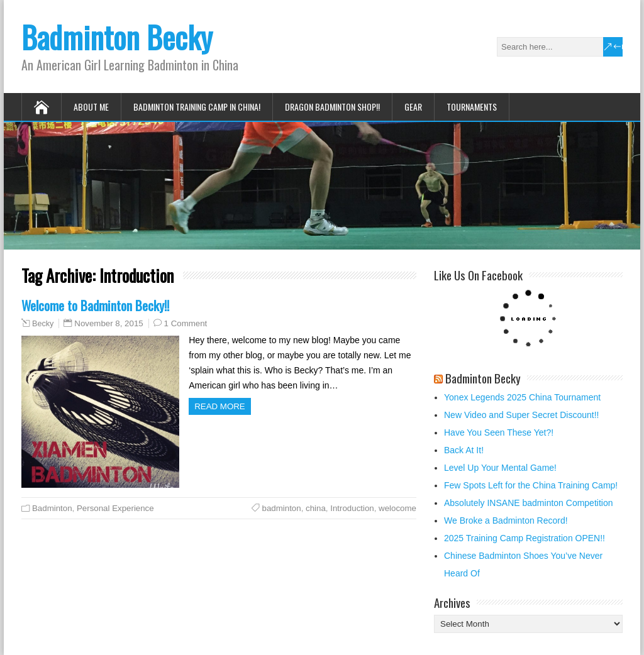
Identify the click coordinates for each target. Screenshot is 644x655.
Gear (413, 107)
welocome (397, 508)
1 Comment (186, 323)
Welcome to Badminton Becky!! (95, 305)
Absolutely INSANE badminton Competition (528, 503)
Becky (43, 324)
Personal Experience (115, 508)
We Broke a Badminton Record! (506, 520)
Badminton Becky (117, 37)
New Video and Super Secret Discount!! (521, 415)
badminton (282, 508)
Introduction (352, 508)
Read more (220, 406)
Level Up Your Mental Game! (500, 468)
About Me (91, 107)
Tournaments (472, 107)
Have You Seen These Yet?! (499, 432)
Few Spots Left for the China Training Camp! (531, 485)
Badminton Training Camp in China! (197, 107)
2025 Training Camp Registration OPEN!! (525, 538)
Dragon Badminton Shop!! (332, 107)
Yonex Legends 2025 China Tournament (522, 397)
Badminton (52, 508)
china (316, 508)
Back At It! (464, 450)
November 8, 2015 (108, 323)
